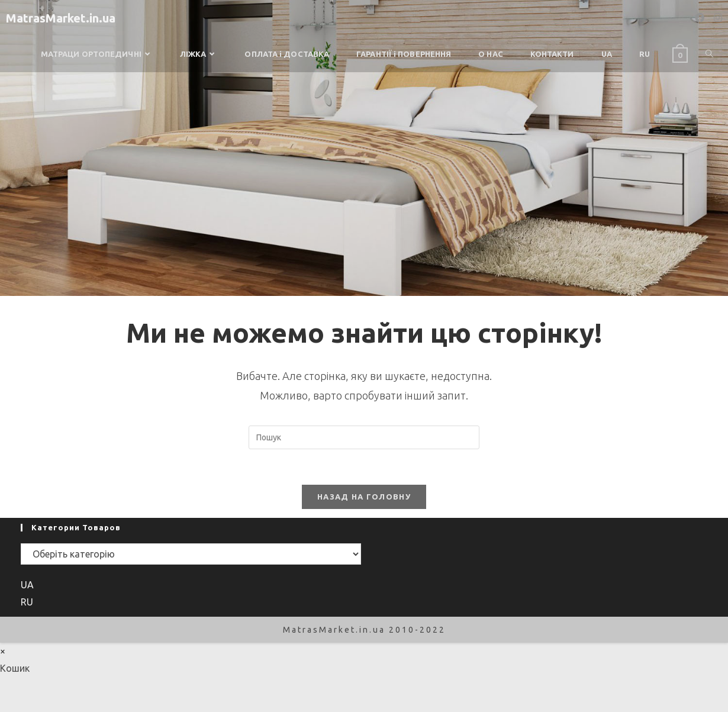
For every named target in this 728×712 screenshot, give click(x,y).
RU (27, 602)
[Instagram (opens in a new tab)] (718, 18)
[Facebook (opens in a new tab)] (700, 18)
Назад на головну (364, 497)
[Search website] (709, 54)
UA (27, 585)
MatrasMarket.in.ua (61, 18)
